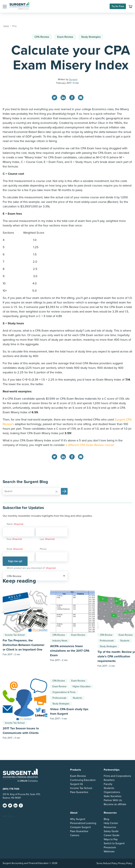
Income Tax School (15, 635)
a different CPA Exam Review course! (90, 445)
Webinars (109, 851)
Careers (75, 835)
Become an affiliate (115, 804)
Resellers (109, 780)
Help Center (111, 823)
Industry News (60, 641)
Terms (99, 863)
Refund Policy (110, 863)
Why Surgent (78, 819)
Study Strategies (91, 37)
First (9, 539)
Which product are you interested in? (31, 568)
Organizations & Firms (64, 692)
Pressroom (110, 847)
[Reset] (56, 491)
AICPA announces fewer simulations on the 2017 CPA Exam (70, 651)
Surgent (73, 79)
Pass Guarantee (79, 792)
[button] (5, 6)
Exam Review (65, 37)
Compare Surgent (80, 827)
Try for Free (118, 6)
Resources (110, 827)
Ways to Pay (111, 839)
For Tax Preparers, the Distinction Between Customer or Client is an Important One (24, 645)
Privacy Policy (125, 863)
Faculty (108, 784)
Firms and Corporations (117, 776)
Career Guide (112, 835)
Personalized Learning (83, 823)
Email (15, 549)
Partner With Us (113, 800)
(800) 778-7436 (11, 789)
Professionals (107, 641)
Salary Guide (111, 831)
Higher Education (82, 686)
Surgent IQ (76, 784)
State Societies (112, 796)
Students (125, 641)
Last (42, 539)
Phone (43, 549)
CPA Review (42, 37)
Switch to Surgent (114, 843)
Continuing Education (83, 780)
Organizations (112, 792)
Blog (106, 819)
